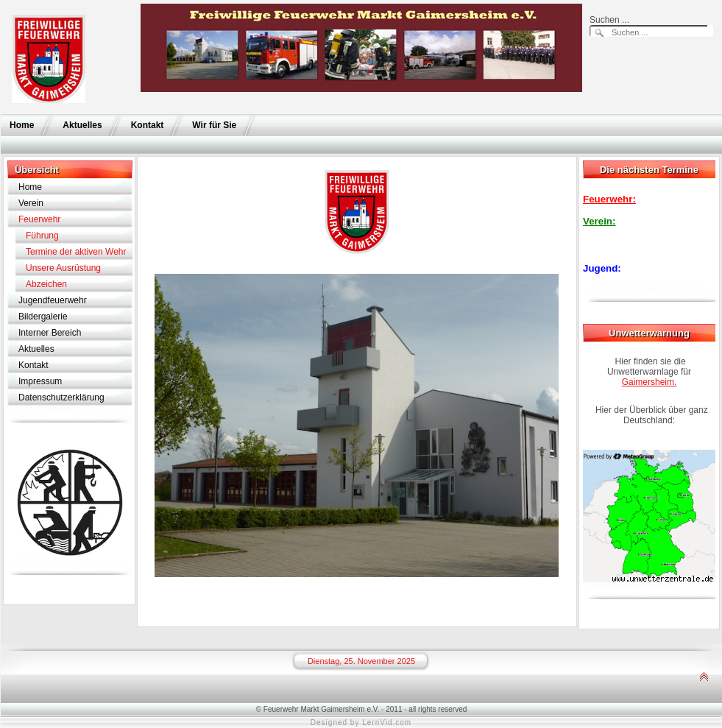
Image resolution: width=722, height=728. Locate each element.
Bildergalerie (43, 317)
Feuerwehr (39, 219)
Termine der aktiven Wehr (76, 252)
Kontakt (148, 125)
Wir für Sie (214, 125)
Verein (31, 203)
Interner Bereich (50, 333)
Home (22, 125)
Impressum (40, 381)
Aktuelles (82, 125)
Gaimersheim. (650, 382)
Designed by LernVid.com (361, 722)
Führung (42, 236)
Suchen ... (609, 20)
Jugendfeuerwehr (53, 300)
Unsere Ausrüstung (63, 268)
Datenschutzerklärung (61, 397)
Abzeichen (46, 284)
